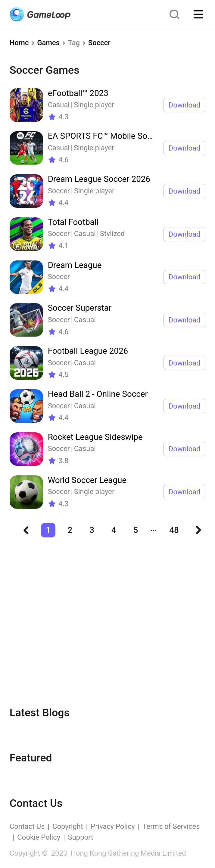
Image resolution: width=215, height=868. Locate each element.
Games (48, 43)
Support (81, 837)
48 (174, 530)
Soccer (99, 43)
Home (19, 43)
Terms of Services (171, 826)
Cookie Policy (39, 837)
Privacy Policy (113, 826)
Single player (94, 105)
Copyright (68, 826)
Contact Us (27, 826)
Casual (59, 105)
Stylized (112, 234)
